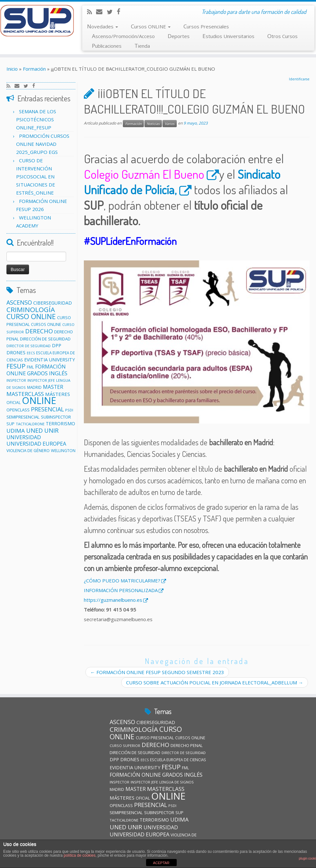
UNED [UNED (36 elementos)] (35, 430)
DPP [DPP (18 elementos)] (57, 345)
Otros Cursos (282, 36)
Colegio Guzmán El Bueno (144, 174)
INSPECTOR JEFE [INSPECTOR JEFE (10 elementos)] (41, 380)
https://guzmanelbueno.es (113, 600)
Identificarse (299, 79)
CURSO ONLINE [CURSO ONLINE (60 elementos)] (31, 316)
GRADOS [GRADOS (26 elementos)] (37, 373)
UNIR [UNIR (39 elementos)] (51, 430)
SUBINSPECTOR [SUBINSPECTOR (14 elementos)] (56, 417)
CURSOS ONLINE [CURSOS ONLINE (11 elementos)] (46, 324)
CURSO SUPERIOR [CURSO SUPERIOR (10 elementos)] (125, 746)
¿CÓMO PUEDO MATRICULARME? (122, 580)
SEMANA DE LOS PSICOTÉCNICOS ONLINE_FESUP (36, 119)
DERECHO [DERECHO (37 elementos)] (39, 331)
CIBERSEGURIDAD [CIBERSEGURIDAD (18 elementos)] (53, 303)
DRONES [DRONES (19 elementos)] (16, 352)
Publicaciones (107, 46)
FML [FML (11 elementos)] (30, 367)
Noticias (153, 124)
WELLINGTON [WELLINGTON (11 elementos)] (63, 450)
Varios (170, 124)
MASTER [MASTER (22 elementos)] (53, 387)
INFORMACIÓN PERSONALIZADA (121, 590)
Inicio (12, 69)
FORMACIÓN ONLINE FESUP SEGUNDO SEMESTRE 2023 (157, 672)
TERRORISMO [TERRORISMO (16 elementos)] (60, 424)
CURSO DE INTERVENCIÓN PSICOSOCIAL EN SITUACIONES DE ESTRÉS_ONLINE (36, 177)
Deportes (179, 36)
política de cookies (79, 855)
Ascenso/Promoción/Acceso (123, 36)
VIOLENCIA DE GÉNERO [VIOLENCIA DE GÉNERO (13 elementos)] (28, 450)
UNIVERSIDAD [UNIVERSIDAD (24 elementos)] (24, 437)
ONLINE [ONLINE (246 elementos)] (39, 400)
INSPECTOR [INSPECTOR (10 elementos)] (16, 380)
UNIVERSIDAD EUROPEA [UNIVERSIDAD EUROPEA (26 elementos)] (36, 444)
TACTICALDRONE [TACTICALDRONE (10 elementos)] (30, 424)
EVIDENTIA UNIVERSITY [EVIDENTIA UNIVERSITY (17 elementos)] (49, 360)
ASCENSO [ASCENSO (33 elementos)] (19, 302)
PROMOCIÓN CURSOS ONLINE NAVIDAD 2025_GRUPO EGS (43, 144)
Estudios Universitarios (228, 36)
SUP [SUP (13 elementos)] (10, 424)
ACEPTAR (161, 863)
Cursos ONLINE (151, 26)
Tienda (142, 46)
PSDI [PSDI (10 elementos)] (69, 410)
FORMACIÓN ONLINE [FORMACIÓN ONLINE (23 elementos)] (135, 775)
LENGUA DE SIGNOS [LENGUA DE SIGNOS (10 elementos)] (177, 782)
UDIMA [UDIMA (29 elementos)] (16, 431)
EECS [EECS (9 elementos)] (31, 353)
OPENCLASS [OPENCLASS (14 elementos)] (18, 410)
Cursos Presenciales (206, 26)
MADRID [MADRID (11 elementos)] (34, 387)
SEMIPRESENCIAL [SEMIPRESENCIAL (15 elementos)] (23, 417)
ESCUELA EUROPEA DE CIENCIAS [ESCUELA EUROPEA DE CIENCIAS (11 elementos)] (178, 760)
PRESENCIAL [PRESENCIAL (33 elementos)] (47, 409)
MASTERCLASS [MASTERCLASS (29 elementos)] (166, 789)
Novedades (103, 26)
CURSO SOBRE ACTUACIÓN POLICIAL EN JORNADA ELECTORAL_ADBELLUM (215, 682)
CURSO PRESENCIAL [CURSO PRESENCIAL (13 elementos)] (155, 738)
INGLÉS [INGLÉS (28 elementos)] (58, 373)
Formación (34, 69)
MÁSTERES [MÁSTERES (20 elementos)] (58, 394)
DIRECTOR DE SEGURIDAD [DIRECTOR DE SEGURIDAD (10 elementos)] (29, 346)
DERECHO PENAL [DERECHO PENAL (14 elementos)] (187, 745)
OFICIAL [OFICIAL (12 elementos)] (14, 403)
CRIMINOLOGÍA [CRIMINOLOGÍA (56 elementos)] (31, 309)
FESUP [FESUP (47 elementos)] (16, 366)
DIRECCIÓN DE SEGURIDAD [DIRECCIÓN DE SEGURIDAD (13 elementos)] (45, 339)
